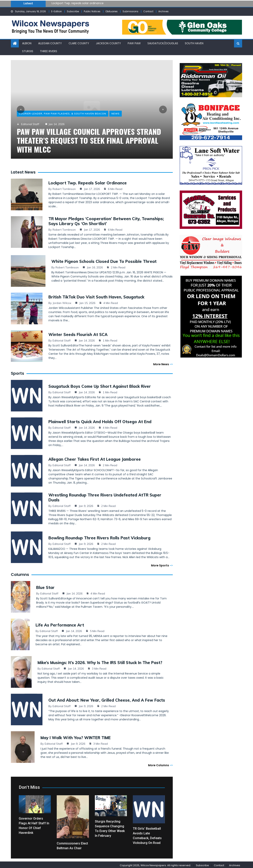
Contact (148, 11)
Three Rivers (49, 51)
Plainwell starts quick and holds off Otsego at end (100, 420)
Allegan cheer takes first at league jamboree (95, 458)
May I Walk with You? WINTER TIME (76, 736)
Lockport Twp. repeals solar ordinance (78, 3)
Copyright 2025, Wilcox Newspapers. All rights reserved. (155, 864)
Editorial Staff (30, 124)
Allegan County (50, 43)
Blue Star (45, 586)
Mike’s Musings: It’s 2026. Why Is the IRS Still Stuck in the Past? (100, 661)
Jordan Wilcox (62, 302)
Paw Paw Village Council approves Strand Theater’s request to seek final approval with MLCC (89, 140)
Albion (27, 43)
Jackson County (108, 43)
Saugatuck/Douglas (163, 43)
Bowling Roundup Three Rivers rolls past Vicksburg (99, 537)
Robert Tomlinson (64, 188)
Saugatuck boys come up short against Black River (100, 385)
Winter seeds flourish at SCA (78, 333)
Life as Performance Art (60, 624)
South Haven (194, 43)
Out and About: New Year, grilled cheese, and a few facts (107, 699)
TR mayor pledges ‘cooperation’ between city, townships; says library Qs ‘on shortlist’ (106, 220)
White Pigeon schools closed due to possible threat (104, 260)
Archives (163, 11)
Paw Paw (134, 43)
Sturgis (28, 51)
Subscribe (73, 11)
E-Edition (57, 11)
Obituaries (111, 11)
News (116, 114)
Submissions (130, 11)
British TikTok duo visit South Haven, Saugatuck (96, 296)
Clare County (79, 43)
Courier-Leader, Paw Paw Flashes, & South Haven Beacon (63, 114)
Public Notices (92, 11)
